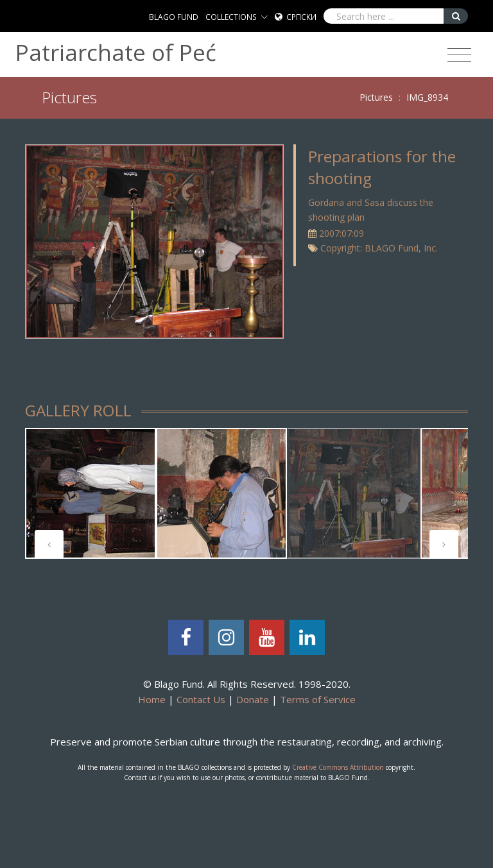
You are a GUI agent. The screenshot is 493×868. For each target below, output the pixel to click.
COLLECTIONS (231, 17)
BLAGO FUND (174, 17)
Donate (253, 699)
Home (152, 699)
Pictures (376, 97)
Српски (301, 17)
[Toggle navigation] (459, 55)
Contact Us (201, 699)
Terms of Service (318, 699)
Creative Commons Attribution (338, 767)
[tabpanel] (91, 493)
